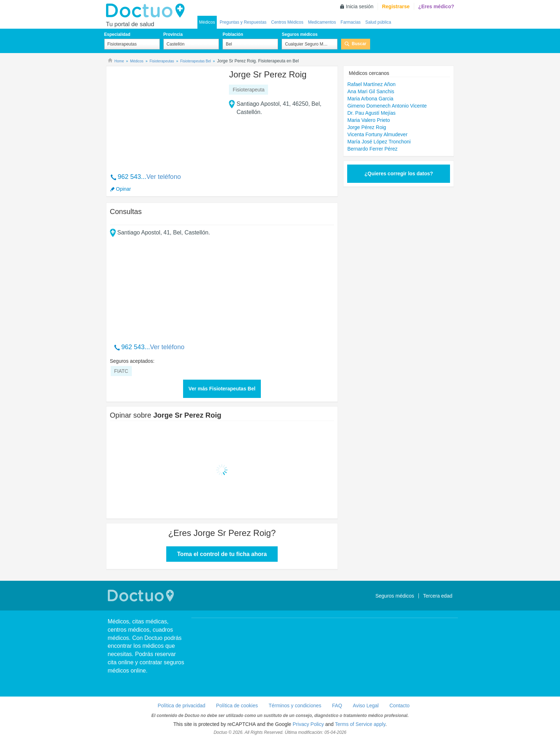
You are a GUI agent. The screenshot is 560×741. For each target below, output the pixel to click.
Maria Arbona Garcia (370, 99)
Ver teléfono (164, 177)
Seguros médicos (300, 34)
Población (233, 34)
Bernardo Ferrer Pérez (372, 149)
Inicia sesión (360, 6)
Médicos (207, 22)
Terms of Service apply (360, 724)
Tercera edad (438, 596)
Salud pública (378, 22)
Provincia (173, 34)
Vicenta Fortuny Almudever (377, 134)
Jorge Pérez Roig (367, 127)
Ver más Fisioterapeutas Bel (222, 389)
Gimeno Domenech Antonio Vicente (387, 106)
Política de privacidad (181, 706)
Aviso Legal (366, 706)
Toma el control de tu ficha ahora (222, 554)
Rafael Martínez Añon (371, 84)
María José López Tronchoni (379, 142)
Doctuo (147, 11)
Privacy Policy (308, 724)
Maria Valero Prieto (368, 120)
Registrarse (396, 6)
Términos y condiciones (295, 706)
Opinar (124, 189)
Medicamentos (322, 22)
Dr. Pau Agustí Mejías (371, 113)
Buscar (359, 44)
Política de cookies (237, 706)
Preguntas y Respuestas (243, 22)
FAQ (337, 706)
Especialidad (117, 34)
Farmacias (351, 22)
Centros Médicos (287, 22)
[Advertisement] (165, 116)
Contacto (399, 706)
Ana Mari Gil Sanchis (371, 91)
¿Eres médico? (436, 6)
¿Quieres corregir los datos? (399, 174)
